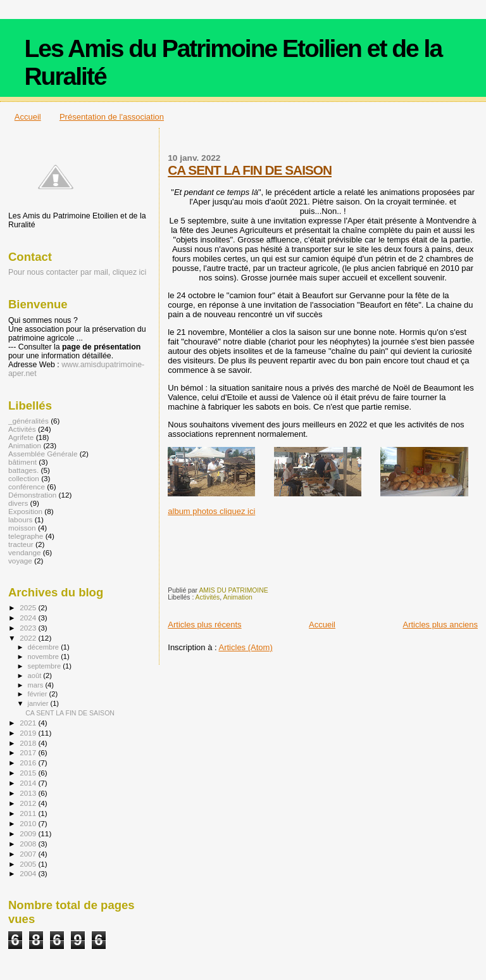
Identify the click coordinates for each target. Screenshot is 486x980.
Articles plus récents (204, 625)
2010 (29, 823)
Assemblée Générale (43, 454)
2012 (29, 803)
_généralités (28, 421)
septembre (46, 666)
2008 (29, 844)
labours (20, 519)
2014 (29, 783)
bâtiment (22, 462)
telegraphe (26, 536)
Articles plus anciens (441, 625)
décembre (45, 647)
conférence (27, 487)
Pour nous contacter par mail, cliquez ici (77, 272)
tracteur (21, 544)
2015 (29, 773)
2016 (29, 763)
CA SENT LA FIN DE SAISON (250, 170)
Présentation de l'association (112, 117)
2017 (29, 752)
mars (37, 685)
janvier (39, 703)
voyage (20, 561)
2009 (29, 833)
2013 (29, 793)
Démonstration (32, 495)
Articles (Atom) (246, 647)
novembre (45, 656)
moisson (22, 528)
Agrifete (21, 437)
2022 (29, 638)
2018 (29, 743)
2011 (29, 813)
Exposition (25, 511)
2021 (29, 723)
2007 (29, 854)
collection (24, 478)
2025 (29, 607)
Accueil (28, 117)
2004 (29, 873)
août (36, 675)
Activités (208, 597)
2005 (29, 864)
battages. (23, 470)
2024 (29, 618)
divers (18, 503)
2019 (29, 733)
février (39, 694)
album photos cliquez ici (211, 511)
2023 (29, 628)
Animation (238, 597)
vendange (24, 552)
